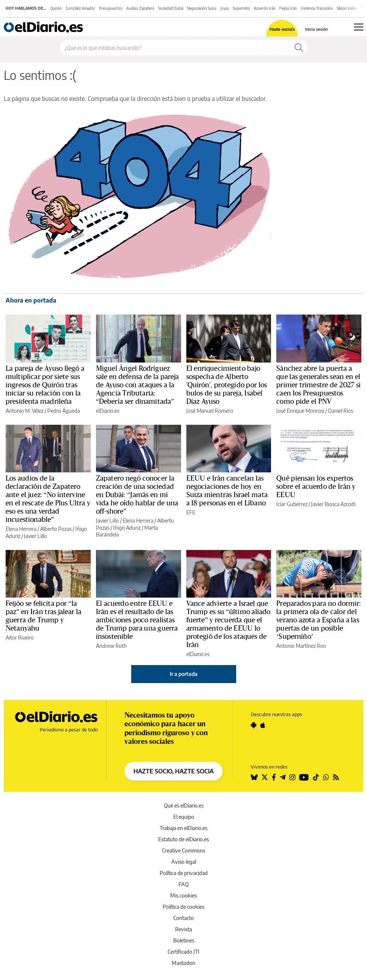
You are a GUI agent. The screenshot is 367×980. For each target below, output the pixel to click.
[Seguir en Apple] (263, 725)
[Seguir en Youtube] (304, 777)
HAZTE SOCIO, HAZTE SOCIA (174, 771)
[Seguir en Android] (254, 725)
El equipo (184, 817)
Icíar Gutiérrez (292, 504)
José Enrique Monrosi (300, 411)
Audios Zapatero (140, 8)
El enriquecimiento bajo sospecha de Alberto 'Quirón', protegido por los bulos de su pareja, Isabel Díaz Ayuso (227, 385)
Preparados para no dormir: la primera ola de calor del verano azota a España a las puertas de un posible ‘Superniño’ (318, 620)
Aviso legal (184, 862)
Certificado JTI (183, 952)
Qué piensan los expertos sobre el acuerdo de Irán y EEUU (316, 487)
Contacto (183, 918)
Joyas (225, 8)
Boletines (184, 940)
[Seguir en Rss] (336, 777)
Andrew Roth (111, 646)
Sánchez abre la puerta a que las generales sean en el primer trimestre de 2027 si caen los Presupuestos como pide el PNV (318, 385)
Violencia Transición (317, 8)
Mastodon (183, 963)
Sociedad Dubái (171, 8)
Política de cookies (183, 907)
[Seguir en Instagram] (292, 777)
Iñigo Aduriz (127, 528)
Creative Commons (183, 850)
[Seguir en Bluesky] (254, 777)
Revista (183, 929)
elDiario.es (108, 411)
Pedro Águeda (64, 411)
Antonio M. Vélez (25, 411)
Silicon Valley (347, 8)
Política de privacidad (184, 873)
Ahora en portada (31, 300)
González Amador (80, 8)
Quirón (56, 8)
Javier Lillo (35, 536)
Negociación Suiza (202, 8)
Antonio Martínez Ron (301, 646)
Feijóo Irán (288, 8)
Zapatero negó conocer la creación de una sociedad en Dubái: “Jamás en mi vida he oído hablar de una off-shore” (137, 495)
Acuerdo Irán (265, 8)
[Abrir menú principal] (359, 27)
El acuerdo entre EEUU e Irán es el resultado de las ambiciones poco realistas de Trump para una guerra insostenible (137, 620)
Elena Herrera (21, 529)
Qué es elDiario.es (184, 805)
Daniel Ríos (341, 411)
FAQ (183, 884)
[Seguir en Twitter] (265, 777)
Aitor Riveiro (20, 638)
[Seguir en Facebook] (274, 777)
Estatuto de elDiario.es (183, 839)
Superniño (241, 8)
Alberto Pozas (56, 529)
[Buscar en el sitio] (175, 48)
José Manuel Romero (210, 411)
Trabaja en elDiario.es (183, 828)
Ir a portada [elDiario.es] (184, 674)
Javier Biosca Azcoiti (333, 504)
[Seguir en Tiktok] (316, 777)
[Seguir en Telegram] (283, 777)
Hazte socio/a (282, 29)
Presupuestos (111, 8)
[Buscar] (299, 48)
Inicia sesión (316, 29)
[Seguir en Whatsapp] (326, 777)
